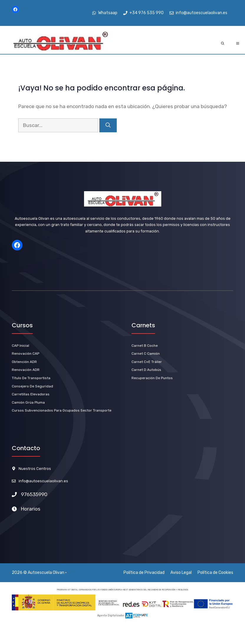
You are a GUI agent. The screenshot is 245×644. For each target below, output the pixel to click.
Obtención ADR (24, 362)
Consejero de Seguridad (32, 386)
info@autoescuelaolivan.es (43, 481)
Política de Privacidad (144, 573)
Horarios (31, 509)
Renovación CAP (26, 354)
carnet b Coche (145, 346)
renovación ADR (26, 370)
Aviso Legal (181, 573)
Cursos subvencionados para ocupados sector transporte (62, 410)
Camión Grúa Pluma (28, 402)
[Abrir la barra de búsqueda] (223, 44)
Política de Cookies (215, 573)
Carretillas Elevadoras (31, 394)
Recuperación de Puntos (152, 378)
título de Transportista (31, 378)
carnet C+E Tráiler (147, 362)
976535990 (34, 494)
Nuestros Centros (35, 469)
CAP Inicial (20, 346)
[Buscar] (108, 126)
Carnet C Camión (146, 354)
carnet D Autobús (146, 370)
